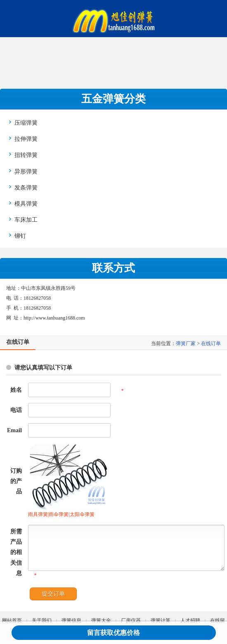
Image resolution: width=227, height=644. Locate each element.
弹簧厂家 (186, 343)
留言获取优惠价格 (113, 633)
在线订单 (211, 343)
